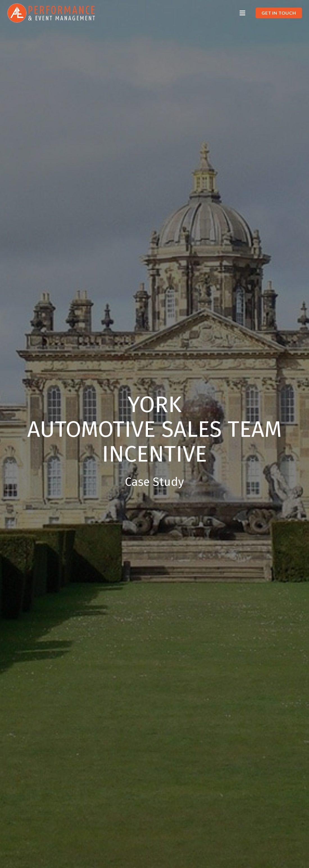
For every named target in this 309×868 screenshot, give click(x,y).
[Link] (51, 13)
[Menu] (242, 13)
